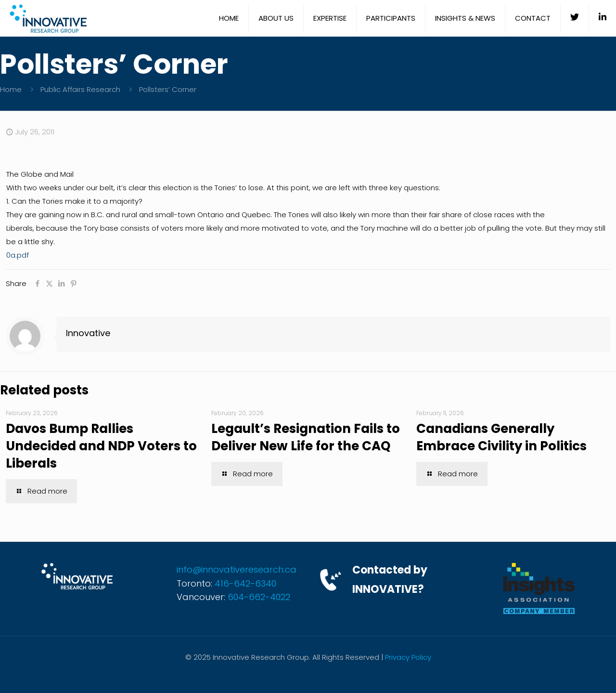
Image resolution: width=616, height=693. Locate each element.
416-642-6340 (245, 583)
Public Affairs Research (80, 89)
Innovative (88, 333)
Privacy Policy (408, 657)
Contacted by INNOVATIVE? (390, 580)
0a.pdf (18, 255)
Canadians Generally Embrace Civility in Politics (501, 437)
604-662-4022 (259, 597)
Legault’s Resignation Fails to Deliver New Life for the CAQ (306, 437)
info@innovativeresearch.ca (237, 569)
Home (11, 89)
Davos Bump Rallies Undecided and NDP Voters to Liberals (101, 446)
